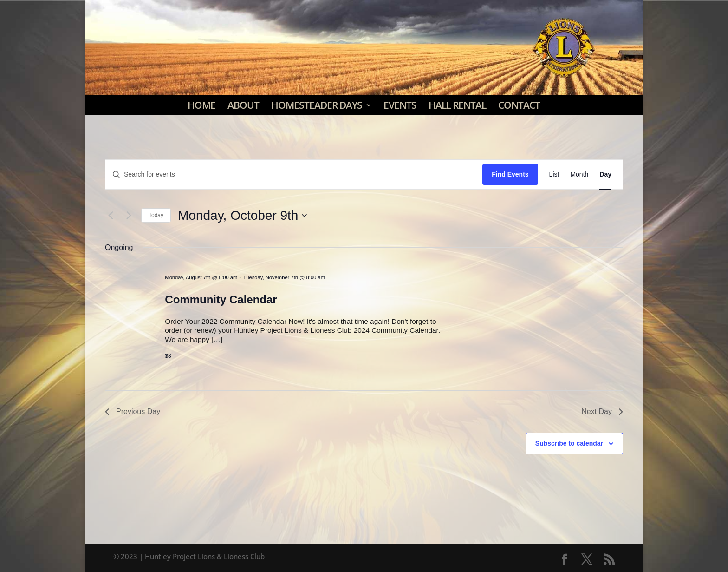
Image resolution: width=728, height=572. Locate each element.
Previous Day (133, 411)
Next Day (602, 411)
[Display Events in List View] (554, 174)
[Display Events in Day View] (605, 174)
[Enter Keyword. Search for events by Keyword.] (294, 174)
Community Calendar (221, 299)
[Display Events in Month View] (579, 174)
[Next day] (129, 216)
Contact (519, 105)
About (243, 105)
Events (400, 105)
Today (156, 215)
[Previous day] (110, 216)
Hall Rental (457, 105)
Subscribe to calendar (569, 443)
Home (201, 105)
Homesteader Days (317, 105)
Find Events (510, 174)
